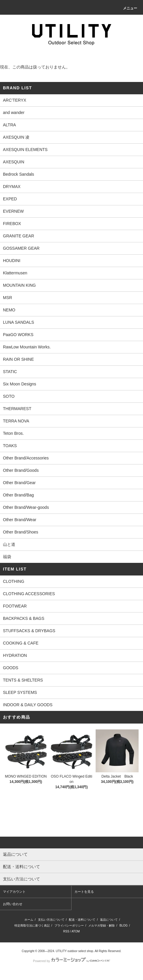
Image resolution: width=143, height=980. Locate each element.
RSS (66, 931)
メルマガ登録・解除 (102, 926)
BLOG (124, 926)
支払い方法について (51, 920)
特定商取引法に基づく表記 (32, 926)
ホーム (29, 920)
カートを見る (84, 892)
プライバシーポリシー (69, 926)
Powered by (71, 961)
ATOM (76, 931)
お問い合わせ (13, 904)
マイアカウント (14, 892)
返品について (109, 920)
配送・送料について (82, 920)
